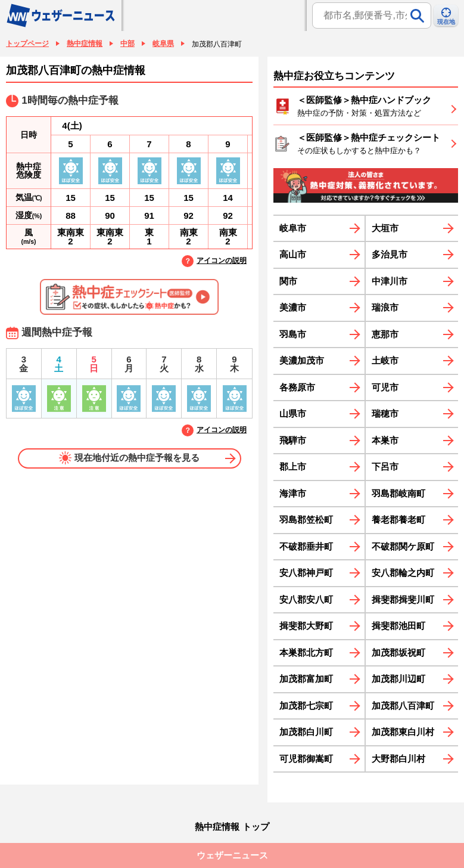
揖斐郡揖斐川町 (403, 599)
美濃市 (293, 307)
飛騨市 (293, 440)
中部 (127, 44)
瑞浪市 (385, 307)
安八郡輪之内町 (403, 573)
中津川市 (390, 281)
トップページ (27, 44)
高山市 (293, 254)
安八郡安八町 (306, 599)
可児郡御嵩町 (306, 759)
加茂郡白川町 (306, 732)
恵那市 (385, 334)
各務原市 (297, 387)
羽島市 (293, 334)
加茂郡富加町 (306, 679)
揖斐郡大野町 (306, 626)
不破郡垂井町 (306, 546)
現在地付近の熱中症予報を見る (130, 458)
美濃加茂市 (302, 360)
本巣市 (385, 440)
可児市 (385, 387)
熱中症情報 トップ (232, 827)
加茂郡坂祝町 (398, 652)
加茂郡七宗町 (306, 706)
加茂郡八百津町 (403, 706)
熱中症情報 (85, 44)
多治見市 (390, 254)
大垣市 (385, 228)
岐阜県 (163, 44)
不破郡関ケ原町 (403, 546)
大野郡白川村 (398, 759)
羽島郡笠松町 (306, 520)
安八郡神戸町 (306, 573)
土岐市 (385, 360)
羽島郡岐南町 (398, 493)
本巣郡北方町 (306, 652)
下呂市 (385, 466)
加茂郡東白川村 (403, 732)
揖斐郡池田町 (398, 626)
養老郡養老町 (398, 520)
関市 (288, 281)
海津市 (293, 493)
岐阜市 (293, 228)
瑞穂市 (385, 413)
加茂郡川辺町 (398, 679)
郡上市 (293, 466)
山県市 (293, 413)
